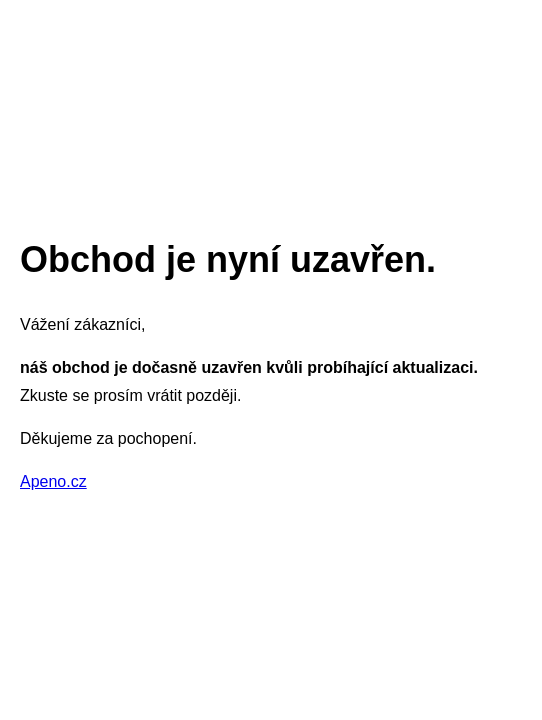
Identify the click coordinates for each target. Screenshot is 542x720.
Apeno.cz (53, 481)
